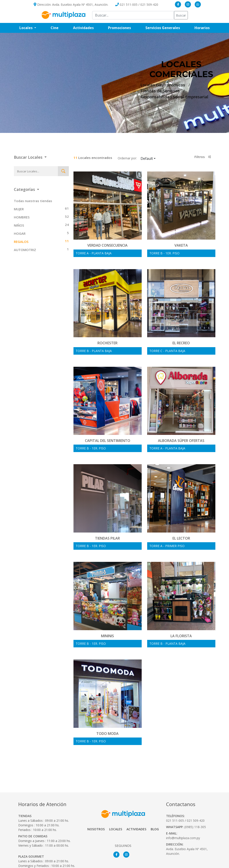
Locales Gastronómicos (163, 85)
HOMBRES (22, 217)
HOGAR (20, 233)
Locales (116, 810)
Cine (55, 28)
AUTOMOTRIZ (25, 250)
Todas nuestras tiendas (33, 201)
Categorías (25, 189)
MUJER (19, 209)
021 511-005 (129, 5)
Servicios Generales (166, 28)
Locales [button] (26, 28)
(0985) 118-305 (195, 808)
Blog (155, 810)
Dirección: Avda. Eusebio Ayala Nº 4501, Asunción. (71, 5)
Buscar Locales (29, 157)
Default (153, 158)
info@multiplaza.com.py (183, 819)
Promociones (123, 28)
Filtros (203, 157)
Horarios (206, 28)
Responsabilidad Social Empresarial (174, 97)
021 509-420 (149, 5)
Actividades (83, 28)
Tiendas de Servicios (160, 91)
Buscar (181, 15)
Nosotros (96, 810)
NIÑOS (19, 225)
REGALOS (21, 242)
